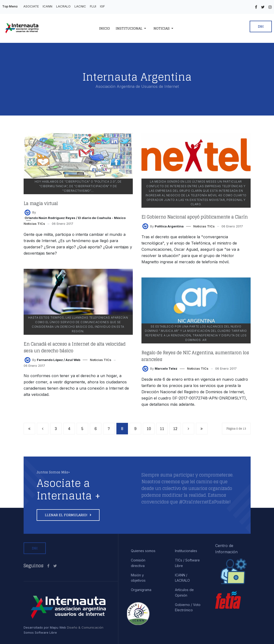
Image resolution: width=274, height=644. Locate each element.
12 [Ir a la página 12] (175, 429)
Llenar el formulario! (67, 515)
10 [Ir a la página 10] (149, 429)
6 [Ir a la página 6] (96, 429)
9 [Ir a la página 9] (135, 429)
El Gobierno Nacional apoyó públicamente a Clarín (195, 217)
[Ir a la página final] (202, 429)
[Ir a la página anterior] (43, 429)
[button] (132, 28)
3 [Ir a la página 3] (56, 429)
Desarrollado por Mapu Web (45, 627)
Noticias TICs (34, 224)
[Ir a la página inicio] (29, 429)
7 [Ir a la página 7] (109, 429)
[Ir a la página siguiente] (188, 429)
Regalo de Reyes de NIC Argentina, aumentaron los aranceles (195, 356)
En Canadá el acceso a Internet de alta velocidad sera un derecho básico (75, 347)
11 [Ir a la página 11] (162, 429)
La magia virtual (41, 203)
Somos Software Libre (40, 632)
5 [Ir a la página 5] (82, 429)
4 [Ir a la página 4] (69, 429)
